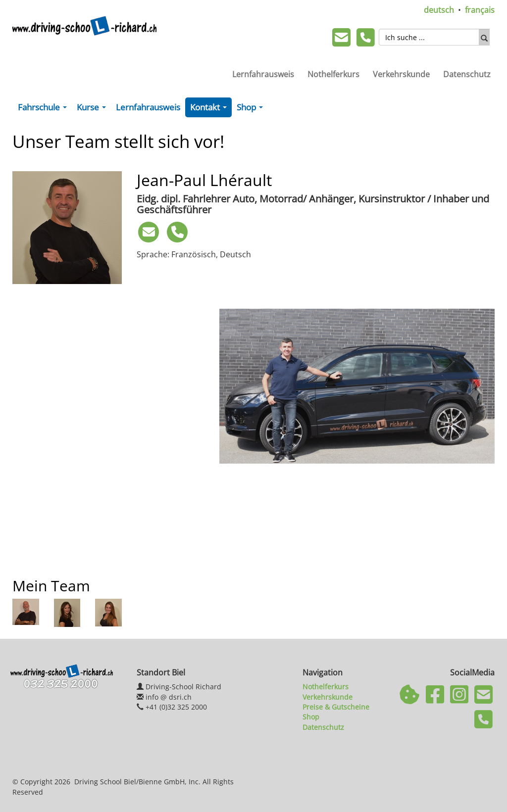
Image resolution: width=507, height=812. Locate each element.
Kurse (93, 109)
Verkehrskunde (401, 74)
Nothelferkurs (333, 74)
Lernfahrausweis (263, 74)
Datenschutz (467, 74)
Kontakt (210, 109)
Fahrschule (44, 109)
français (480, 10)
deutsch (439, 10)
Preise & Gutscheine (336, 707)
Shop (252, 109)
